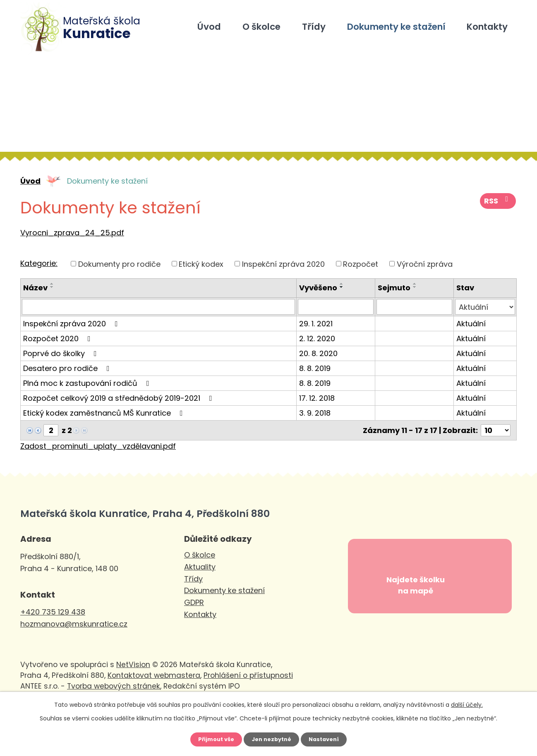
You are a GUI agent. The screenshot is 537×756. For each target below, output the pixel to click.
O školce (261, 27)
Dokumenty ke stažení (396, 27)
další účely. (467, 702)
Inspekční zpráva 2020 (283, 264)
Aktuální (471, 324)
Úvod (209, 27)
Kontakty (487, 27)
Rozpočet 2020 (59, 339)
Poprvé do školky (62, 353)
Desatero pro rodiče (68, 368)
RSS (499, 204)
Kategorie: (39, 263)
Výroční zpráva (425, 264)
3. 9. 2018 (315, 413)
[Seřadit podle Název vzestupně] (52, 284)
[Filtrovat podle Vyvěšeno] (336, 307)
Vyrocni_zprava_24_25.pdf (72, 233)
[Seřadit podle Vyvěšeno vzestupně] (342, 284)
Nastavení (329, 738)
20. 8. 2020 (318, 353)
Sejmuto (394, 288)
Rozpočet (361, 264)
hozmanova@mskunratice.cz (74, 624)
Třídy (314, 27)
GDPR (194, 602)
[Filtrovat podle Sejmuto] (414, 307)
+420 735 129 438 (53, 612)
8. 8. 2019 (315, 368)
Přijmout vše (211, 738)
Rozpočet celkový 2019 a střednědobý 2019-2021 (119, 398)
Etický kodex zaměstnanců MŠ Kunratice (105, 413)
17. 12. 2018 (317, 398)
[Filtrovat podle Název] (158, 307)
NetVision (133, 684)
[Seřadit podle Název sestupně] (52, 287)
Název (35, 288)
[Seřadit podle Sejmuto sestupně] (415, 287)
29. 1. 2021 (316, 324)
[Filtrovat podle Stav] (485, 307)
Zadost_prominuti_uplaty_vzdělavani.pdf (98, 446)
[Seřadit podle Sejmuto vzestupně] (415, 284)
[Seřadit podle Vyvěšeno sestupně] (342, 287)
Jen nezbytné (272, 738)
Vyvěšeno (318, 288)
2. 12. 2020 (317, 339)
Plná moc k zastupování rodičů (88, 383)
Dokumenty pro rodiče (119, 264)
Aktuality (200, 567)
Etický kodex (201, 264)
